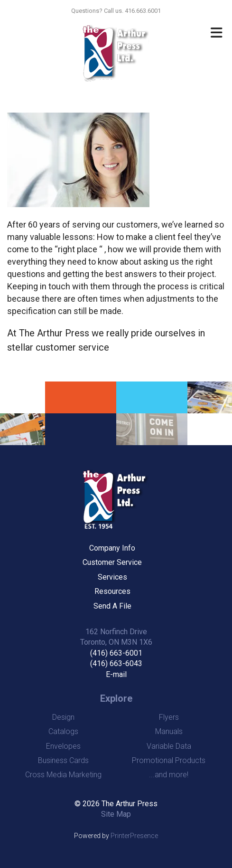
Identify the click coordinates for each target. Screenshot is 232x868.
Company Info (112, 548)
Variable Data (169, 746)
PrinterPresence (134, 836)
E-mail (116, 674)
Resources (112, 591)
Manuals (169, 731)
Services (112, 577)
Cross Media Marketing (63, 775)
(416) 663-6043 (116, 663)
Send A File (112, 606)
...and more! (169, 775)
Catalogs (63, 731)
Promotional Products (169, 760)
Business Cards (63, 760)
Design (63, 717)
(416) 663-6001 (116, 653)
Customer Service (112, 562)
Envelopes (63, 746)
